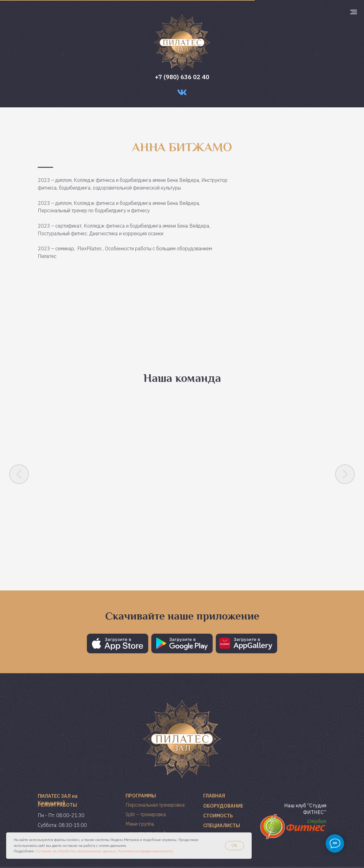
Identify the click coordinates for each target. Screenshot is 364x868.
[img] (293, 801)
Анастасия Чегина (148, 511)
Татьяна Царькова (216, 511)
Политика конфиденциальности (145, 851)
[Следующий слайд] (345, 470)
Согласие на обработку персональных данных (76, 851)
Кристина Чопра (283, 511)
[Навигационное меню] (354, 12)
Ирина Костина (81, 511)
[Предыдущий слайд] (19, 470)
